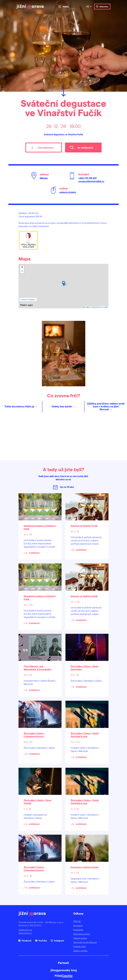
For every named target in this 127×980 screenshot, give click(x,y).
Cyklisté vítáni (80, 946)
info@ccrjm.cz (25, 930)
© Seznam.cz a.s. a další (99, 307)
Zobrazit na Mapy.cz (28, 300)
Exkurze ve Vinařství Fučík (84, 526)
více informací (46, 148)
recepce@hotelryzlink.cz (91, 181)
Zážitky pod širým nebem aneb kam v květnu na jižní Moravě (106, 406)
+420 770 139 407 (88, 178)
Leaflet (86, 307)
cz (88, 6)
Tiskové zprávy (80, 938)
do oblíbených (85, 148)
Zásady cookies (80, 951)
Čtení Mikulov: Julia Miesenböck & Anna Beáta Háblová (37, 669)
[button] (64, 283)
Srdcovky (104, 7)
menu (66, 7)
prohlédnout (34, 553)
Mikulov (44, 178)
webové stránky (68, 192)
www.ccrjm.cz (25, 933)
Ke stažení (78, 925)
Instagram (59, 941)
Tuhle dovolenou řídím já (19, 406)
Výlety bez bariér (62, 406)
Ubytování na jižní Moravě (85, 942)
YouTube (43, 941)
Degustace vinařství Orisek (85, 867)
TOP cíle (77, 921)
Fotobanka (78, 930)
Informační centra (82, 934)
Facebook (27, 941)
